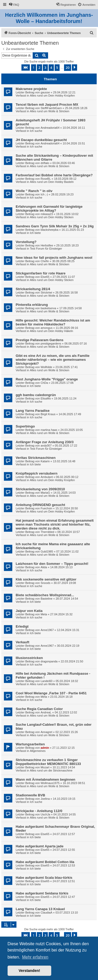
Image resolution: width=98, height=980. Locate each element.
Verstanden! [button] (29, 971)
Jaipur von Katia (29, 611)
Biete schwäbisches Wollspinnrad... (45, 595)
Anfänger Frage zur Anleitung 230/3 (45, 442)
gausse (45, 92)
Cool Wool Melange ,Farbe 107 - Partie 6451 (51, 693)
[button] (26, 67)
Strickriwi (46, 292)
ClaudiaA (46, 913)
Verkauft (22, 642)
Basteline (46, 599)
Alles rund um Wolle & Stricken (50, 111)
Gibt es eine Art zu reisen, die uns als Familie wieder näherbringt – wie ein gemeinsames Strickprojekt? (53, 360)
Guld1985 (47, 551)
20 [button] (68, 67)
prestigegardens (51, 343)
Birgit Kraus (48, 414)
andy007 (46, 446)
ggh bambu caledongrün (36, 395)
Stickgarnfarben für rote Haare (41, 273)
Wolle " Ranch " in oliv (34, 191)
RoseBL (46, 179)
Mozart (45, 767)
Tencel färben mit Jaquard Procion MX (47, 105)
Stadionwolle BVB (30, 795)
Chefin (45, 261)
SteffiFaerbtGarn (51, 108)
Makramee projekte (31, 89)
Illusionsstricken (29, 658)
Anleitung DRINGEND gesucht (40, 505)
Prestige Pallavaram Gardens (40, 340)
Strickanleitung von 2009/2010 (40, 489)
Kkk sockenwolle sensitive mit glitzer (46, 579)
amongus (46, 328)
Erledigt (22, 626)
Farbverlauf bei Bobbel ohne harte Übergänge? (54, 175)
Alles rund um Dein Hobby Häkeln (51, 331)
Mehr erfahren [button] (35, 957)
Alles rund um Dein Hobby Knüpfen (52, 95)
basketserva (48, 308)
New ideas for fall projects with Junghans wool (54, 258)
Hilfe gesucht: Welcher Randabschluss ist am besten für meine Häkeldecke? (53, 322)
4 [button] (51, 67)
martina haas (49, 430)
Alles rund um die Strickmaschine (51, 770)
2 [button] (39, 67)
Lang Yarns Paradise (33, 411)
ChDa (44, 383)
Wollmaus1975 (50, 783)
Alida (44, 567)
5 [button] (57, 67)
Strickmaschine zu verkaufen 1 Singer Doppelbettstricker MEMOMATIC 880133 (48, 762)
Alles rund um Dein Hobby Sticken (52, 217)
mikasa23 (47, 214)
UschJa (45, 814)
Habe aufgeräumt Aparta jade (40, 846)
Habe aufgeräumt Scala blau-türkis (44, 878)
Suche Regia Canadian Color (39, 709)
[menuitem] (14, 5)
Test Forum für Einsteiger (46, 249)
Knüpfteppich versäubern (37, 473)
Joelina (45, 799)
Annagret (46, 732)
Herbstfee (47, 245)
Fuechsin (46, 508)
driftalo (45, 163)
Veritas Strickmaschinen (36, 458)
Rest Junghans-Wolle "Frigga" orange (47, 379)
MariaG (45, 493)
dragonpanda (49, 661)
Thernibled (47, 532)
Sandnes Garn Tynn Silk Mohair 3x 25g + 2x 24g (55, 226)
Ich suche (36, 131)
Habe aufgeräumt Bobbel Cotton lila (45, 862)
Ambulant (47, 477)
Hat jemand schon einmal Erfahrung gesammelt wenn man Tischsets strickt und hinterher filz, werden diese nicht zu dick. (55, 524)
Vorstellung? (26, 242)
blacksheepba (49, 230)
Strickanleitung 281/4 (33, 289)
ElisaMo (46, 398)
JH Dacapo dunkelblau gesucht (41, 140)
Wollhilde (46, 367)
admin (45, 748)
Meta (44, 614)
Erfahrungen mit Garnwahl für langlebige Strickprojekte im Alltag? (49, 209)
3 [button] (45, 67)
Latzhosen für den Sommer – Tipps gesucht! (52, 564)
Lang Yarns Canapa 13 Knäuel (40, 909)
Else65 (45, 277)
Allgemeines (38, 751)
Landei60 (46, 681)
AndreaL (46, 712)
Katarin (45, 461)
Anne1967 (47, 630)
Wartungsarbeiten (30, 744)
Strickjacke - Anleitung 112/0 (39, 811)
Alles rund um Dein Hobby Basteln (52, 182)
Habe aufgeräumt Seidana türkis (42, 893)
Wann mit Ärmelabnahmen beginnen (45, 779)
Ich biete (35, 233)
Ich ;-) (44, 194)
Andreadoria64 (50, 128)
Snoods (45, 583)
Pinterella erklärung (32, 305)
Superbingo (25, 426)
